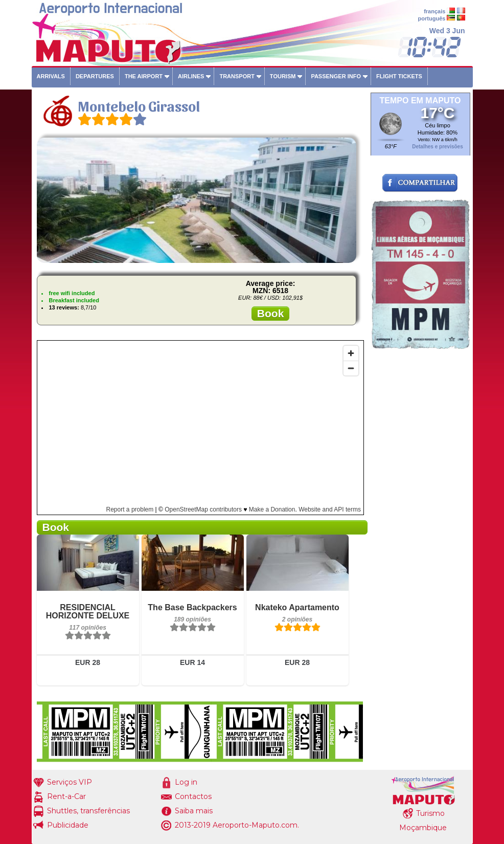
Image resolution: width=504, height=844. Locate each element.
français (434, 11)
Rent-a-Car (66, 796)
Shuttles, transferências (88, 811)
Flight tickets (399, 76)
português (432, 18)
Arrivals (51, 76)
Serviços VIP (70, 782)
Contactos (193, 796)
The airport (144, 76)
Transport (237, 76)
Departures (95, 76)
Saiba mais (194, 811)
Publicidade (68, 825)
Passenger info (336, 76)
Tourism (283, 76)
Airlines (191, 76)
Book (271, 313)
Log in (186, 782)
